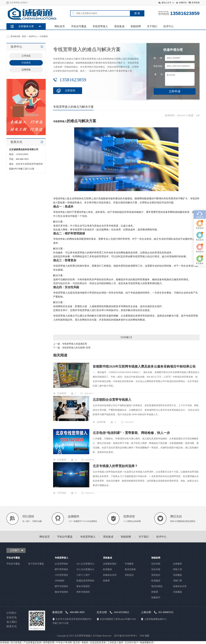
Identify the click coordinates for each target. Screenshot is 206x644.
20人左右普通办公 (85, 564)
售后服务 (200, 347)
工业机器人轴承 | (116, 642)
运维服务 (178, 564)
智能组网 (136, 26)
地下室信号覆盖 (36, 564)
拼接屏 (106, 581)
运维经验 (101, 422)
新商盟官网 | (50, 642)
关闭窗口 (126, 337)
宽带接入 (62, 199)
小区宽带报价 (61, 575)
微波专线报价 (61, 592)
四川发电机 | (17, 642)
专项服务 (129, 564)
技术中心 (169, 26)
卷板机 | (86, 642)
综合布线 (156, 564)
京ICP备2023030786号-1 (126, 636)
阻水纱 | (77, 642)
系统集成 (119, 26)
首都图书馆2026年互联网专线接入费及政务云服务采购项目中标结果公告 (144, 366)
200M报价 (60, 581)
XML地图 (144, 636)
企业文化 (12, 617)
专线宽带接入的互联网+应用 (76, 348)
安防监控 (129, 575)
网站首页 (60, 26)
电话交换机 (130, 569)
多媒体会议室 (110, 575)
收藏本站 (183, 3)
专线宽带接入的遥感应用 (75, 344)
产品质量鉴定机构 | (33, 642)
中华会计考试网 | (65, 642)
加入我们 (12, 622)
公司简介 (12, 613)
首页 (24, 36)
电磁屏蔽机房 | (147, 642)
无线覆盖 (178, 575)
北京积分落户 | (132, 642)
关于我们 (152, 26)
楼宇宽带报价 (61, 569)
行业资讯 (44, 36)
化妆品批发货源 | (99, 642)
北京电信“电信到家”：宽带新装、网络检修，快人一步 (131, 433)
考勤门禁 (178, 581)
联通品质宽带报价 (85, 581)
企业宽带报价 (61, 564)
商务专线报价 (83, 592)
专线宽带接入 (100, 26)
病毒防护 (156, 598)
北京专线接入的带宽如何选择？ (115, 466)
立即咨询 (70, 91)
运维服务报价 (110, 564)
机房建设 (108, 569)
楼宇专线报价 (61, 586)
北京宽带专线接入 (83, 636)
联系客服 (196, 3)
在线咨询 (200, 301)
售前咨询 (200, 312)
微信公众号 (166, 3)
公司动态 (62, 493)
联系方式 (12, 626)
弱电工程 (178, 569)
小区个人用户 (83, 575)
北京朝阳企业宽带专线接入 (112, 400)
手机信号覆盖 (79, 26)
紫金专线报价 (83, 586)
